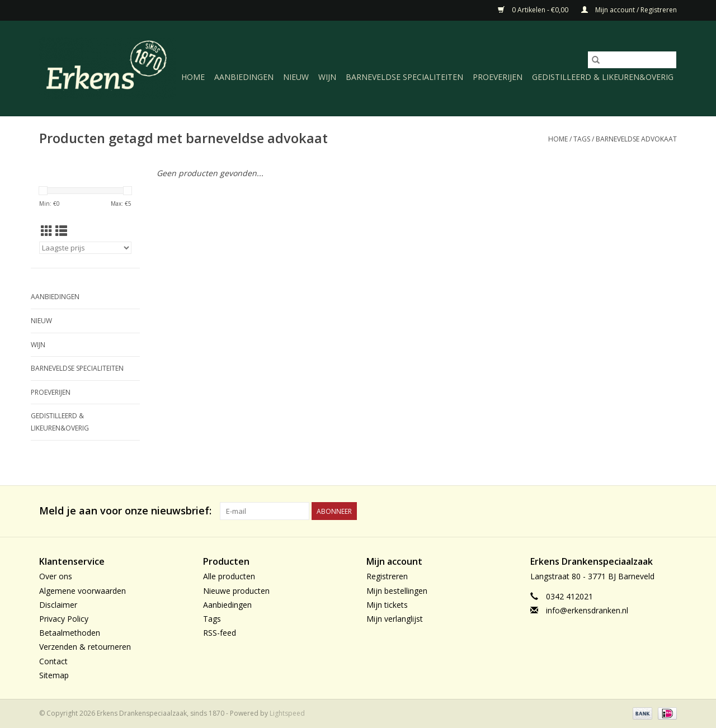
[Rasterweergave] (47, 231)
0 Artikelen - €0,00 (534, 10)
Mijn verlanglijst (395, 619)
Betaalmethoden (70, 633)
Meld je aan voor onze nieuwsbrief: (125, 511)
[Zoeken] (632, 60)
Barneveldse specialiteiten (404, 77)
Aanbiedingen (244, 77)
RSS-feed (220, 633)
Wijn (327, 77)
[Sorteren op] (85, 248)
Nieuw (296, 77)
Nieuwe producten (236, 591)
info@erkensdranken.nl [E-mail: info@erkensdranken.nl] (587, 610)
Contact (53, 661)
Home (193, 77)
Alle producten (229, 576)
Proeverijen (498, 77)
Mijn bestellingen (397, 591)
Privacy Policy (64, 619)
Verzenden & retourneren (85, 647)
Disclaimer (58, 605)
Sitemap (54, 675)
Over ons (56, 576)
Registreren (387, 576)
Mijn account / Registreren (629, 10)
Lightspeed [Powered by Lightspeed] (287, 713)
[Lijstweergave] (61, 231)
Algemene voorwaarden (83, 591)
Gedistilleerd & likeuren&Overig (603, 77)
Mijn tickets (387, 605)
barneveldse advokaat (636, 139)
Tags (582, 139)
